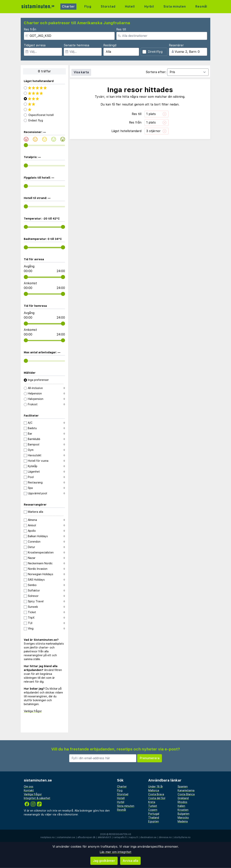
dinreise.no (165, 837)
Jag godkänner (104, 861)
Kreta (152, 802)
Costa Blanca (186, 794)
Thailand (154, 818)
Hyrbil (149, 6)
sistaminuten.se (66, 837)
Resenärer (176, 45)
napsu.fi (133, 837)
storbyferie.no (182, 837)
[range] (26, 145)
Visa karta (81, 72)
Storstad (108, 6)
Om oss (29, 787)
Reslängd (110, 45)
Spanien (183, 787)
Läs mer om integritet (115, 852)
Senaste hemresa (76, 45)
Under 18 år (156, 787)
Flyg (88, 6)
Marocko (183, 818)
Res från (30, 29)
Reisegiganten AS (120, 834)
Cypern (153, 810)
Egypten (154, 821)
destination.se (148, 837)
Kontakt (29, 790)
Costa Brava (156, 794)
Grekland (183, 798)
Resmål (201, 6)
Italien (181, 806)
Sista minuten (175, 6)
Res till (121, 29)
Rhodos (182, 802)
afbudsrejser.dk (86, 837)
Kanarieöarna (186, 790)
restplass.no (48, 837)
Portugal (154, 814)
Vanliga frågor (33, 711)
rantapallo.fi (120, 837)
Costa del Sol (157, 798)
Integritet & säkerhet (37, 798)
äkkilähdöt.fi (104, 837)
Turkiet (153, 806)
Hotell (130, 6)
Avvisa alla (130, 861)
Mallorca (154, 790)
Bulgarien (184, 814)
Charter (68, 6)
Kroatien (183, 810)
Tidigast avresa (35, 45)
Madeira (183, 821)
